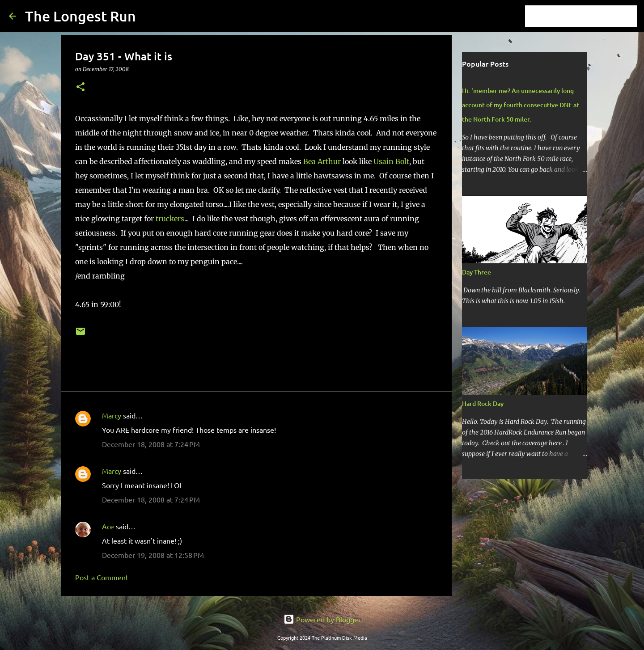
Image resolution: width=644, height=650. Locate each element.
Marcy (112, 415)
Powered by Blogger (322, 619)
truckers (170, 219)
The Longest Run (80, 16)
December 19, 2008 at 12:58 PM (153, 555)
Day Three (477, 272)
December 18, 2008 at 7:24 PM (151, 444)
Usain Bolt (391, 161)
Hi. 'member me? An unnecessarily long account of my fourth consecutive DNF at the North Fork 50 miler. (521, 105)
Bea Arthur (322, 161)
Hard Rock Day (483, 403)
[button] (80, 87)
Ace (108, 526)
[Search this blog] (590, 16)
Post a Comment (102, 577)
